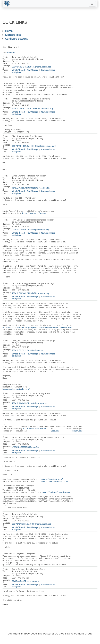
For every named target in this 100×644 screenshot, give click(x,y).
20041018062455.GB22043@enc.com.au (30, 404)
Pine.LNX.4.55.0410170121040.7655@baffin (31, 188)
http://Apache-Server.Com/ (55, 483)
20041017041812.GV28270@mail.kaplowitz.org (32, 109)
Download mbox (48, 70)
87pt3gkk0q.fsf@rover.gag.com (26, 583)
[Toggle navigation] (92, 4)
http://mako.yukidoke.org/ (16, 390)
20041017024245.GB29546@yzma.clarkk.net (31, 67)
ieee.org (55, 432)
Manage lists (13, 35)
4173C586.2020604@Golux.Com (26, 448)
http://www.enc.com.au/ (35, 430)
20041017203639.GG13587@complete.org (30, 230)
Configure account (16, 39)
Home (9, 31)
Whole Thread (18, 70)
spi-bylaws (11, 52)
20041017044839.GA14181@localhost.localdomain (34, 146)
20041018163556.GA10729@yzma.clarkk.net (31, 526)
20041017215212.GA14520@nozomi (28, 351)
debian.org (77, 432)
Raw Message (33, 70)
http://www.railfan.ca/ (34, 214)
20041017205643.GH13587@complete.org (30, 294)
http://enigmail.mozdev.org (56, 494)
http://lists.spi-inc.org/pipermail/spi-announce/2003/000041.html (38, 328)
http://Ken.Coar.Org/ (52, 481)
